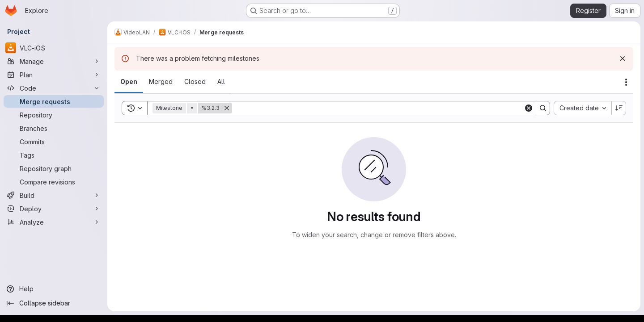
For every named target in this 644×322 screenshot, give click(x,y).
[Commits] (54, 142)
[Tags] (54, 155)
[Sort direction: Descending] (619, 108)
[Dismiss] (623, 59)
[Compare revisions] (54, 182)
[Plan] (54, 75)
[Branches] (54, 128)
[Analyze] (54, 222)
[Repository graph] (54, 168)
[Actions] (626, 82)
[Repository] (54, 115)
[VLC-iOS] (54, 48)
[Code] (54, 88)
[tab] (129, 82)
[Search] (378, 108)
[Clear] (529, 108)
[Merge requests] (54, 101)
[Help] (54, 289)
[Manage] (54, 61)
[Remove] (227, 108)
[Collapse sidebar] (54, 303)
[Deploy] (54, 209)
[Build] (54, 195)
